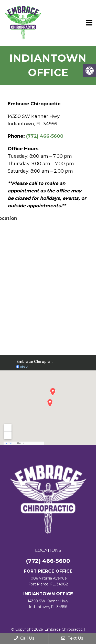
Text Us (72, 638)
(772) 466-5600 (45, 136)
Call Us (24, 638)
